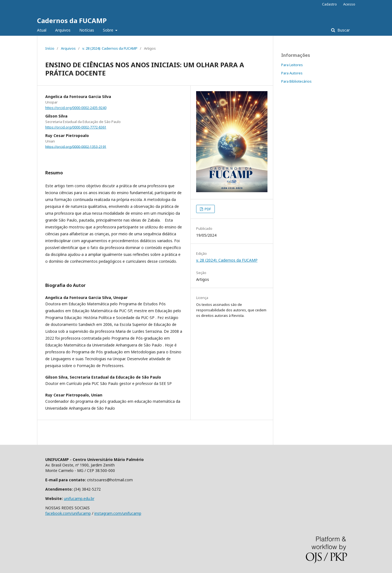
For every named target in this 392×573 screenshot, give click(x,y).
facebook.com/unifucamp (68, 513)
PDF (207, 209)
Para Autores (292, 73)
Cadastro (329, 4)
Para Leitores (292, 65)
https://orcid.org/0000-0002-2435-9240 (76, 108)
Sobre (109, 30)
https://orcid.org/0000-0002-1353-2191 (76, 146)
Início (50, 48)
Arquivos (63, 30)
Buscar (343, 30)
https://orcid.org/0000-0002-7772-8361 (76, 127)
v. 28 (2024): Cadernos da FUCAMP (110, 48)
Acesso (349, 4)
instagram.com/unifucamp (118, 513)
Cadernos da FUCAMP (72, 20)
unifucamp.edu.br (79, 498)
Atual (42, 30)
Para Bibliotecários (296, 81)
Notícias (87, 30)
